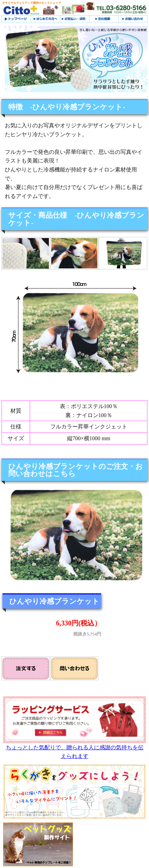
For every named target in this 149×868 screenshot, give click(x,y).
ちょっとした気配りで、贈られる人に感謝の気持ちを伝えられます (74, 749)
